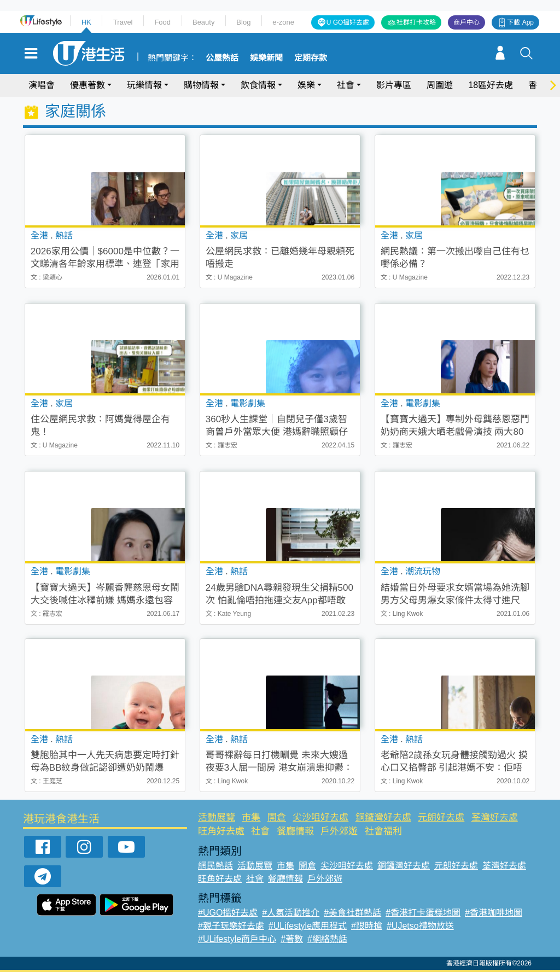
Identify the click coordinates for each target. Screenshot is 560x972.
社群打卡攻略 (416, 22)
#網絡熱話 (327, 939)
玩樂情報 (144, 85)
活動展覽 (217, 817)
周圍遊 (440, 85)
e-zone (283, 22)
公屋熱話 (222, 58)
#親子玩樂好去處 (231, 926)
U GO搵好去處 (348, 22)
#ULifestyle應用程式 (308, 926)
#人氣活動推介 (291, 913)
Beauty (203, 22)
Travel (123, 22)
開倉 (277, 817)
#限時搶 (367, 926)
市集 (251, 817)
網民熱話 (215, 866)
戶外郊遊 (339, 831)
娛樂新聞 (266, 58)
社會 (346, 85)
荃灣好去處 (495, 817)
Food (162, 22)
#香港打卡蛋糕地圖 (423, 913)
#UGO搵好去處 (228, 913)
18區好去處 (491, 85)
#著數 (292, 939)
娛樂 (306, 85)
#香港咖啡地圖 (494, 913)
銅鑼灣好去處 (383, 817)
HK (86, 22)
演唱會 (42, 85)
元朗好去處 (441, 817)
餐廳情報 (295, 831)
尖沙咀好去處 (320, 817)
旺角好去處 (221, 831)
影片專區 (394, 85)
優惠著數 (87, 85)
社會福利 (383, 831)
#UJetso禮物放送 (420, 926)
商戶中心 (466, 22)
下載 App (520, 22)
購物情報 (201, 85)
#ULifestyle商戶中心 (237, 939)
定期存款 (311, 58)
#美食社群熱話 (352, 913)
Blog (243, 22)
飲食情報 (258, 85)
